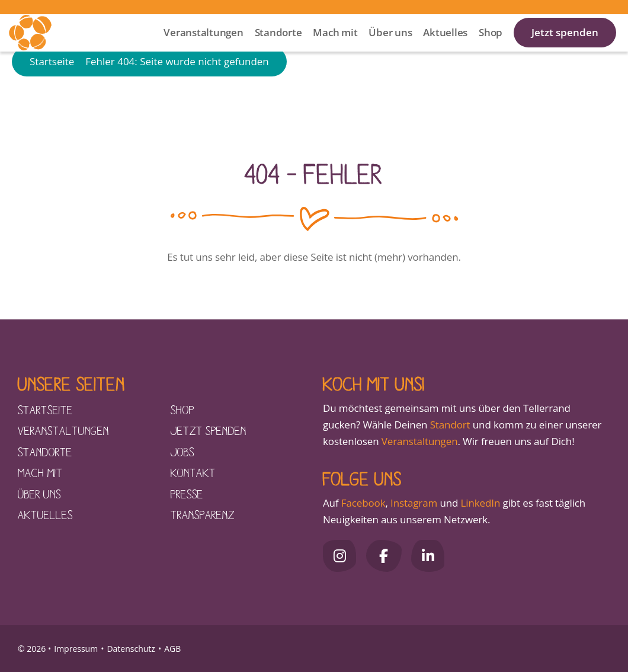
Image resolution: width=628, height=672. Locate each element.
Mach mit (335, 47)
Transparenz (203, 514)
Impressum (76, 649)
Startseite (52, 96)
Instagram (414, 503)
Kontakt (193, 472)
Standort (450, 425)
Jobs (182, 451)
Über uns (390, 47)
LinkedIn (479, 503)
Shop (491, 47)
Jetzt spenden (565, 47)
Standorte (278, 47)
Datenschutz (131, 649)
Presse (187, 493)
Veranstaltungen (203, 47)
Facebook (363, 503)
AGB (172, 649)
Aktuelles (445, 47)
